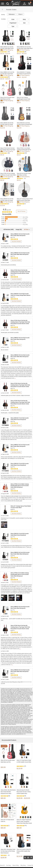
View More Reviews (16, 241)
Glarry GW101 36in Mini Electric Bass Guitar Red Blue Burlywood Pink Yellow (8, 792)
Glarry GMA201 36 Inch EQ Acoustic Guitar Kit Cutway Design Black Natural (7, 124)
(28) (25, 52)
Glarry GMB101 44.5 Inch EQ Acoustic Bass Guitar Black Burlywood (7, 74)
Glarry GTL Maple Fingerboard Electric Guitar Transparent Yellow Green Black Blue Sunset (24, 821)
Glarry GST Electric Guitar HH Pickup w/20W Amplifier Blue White (24, 851)
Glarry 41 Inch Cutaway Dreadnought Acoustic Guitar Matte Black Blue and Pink (24, 99)
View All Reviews (21, 211)
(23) (9, 52)
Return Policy (16, 865)
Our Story (9, 865)
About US (2, 865)
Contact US (30, 865)
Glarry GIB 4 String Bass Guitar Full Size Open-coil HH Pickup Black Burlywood (8, 851)
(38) (9, 153)
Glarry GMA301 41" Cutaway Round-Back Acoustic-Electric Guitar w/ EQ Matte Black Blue (24, 74)
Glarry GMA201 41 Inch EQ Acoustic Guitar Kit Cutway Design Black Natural (7, 200)
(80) (9, 178)
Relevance (12, 14)
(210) (26, 153)
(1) (25, 178)
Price (20, 14)
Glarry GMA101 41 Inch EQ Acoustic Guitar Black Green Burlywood (7, 48)
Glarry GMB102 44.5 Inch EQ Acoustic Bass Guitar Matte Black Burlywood (25, 48)
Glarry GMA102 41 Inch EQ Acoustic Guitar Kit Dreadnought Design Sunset (24, 124)
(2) (25, 204)
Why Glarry (23, 865)
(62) (9, 77)
